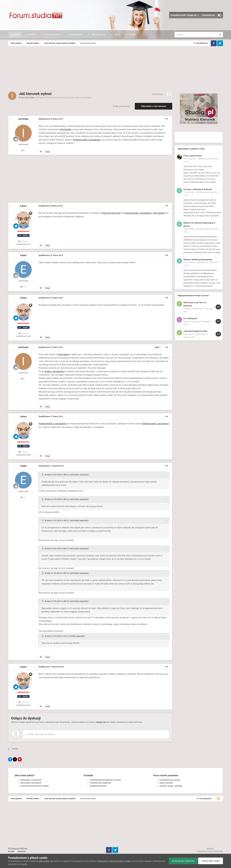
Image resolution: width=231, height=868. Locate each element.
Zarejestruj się (208, 15)
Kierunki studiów (52, 35)
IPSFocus (23, 849)
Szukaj (117, 35)
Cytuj (47, 152)
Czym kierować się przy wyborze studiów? (72, 98)
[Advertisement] (116, 69)
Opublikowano (51, 119)
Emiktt (23, 255)
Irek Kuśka (29, 98)
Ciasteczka (21, 851)
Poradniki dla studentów (100, 783)
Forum (17, 35)
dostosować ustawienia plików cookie (114, 861)
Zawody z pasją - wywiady (171, 786)
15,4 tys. (23, 241)
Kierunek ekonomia (111, 213)
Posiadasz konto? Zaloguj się (185, 15)
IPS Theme (12, 849)
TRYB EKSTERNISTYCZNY (195, 331)
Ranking (132, 35)
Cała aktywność (98, 35)
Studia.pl (32, 35)
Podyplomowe (76, 35)
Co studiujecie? (190, 318)
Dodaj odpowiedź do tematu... (41, 734)
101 (23, 287)
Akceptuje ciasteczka (183, 861)
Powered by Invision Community (210, 851)
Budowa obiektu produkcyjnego (198, 259)
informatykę (66, 129)
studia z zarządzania (54, 371)
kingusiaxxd (189, 334)
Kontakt (11, 851)
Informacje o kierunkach (31, 783)
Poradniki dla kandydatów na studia (105, 780)
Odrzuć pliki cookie (210, 861)
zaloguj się (100, 722)
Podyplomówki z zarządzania (87, 140)
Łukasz (23, 206)
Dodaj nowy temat (121, 106)
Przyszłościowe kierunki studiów (34, 786)
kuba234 (187, 309)
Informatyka (159, 213)
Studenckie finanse (98, 786)
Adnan (192, 192)
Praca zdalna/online (193, 156)
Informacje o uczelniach (31, 780)
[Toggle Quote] (43, 475)
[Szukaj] (189, 35)
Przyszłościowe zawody (170, 780)
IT (64, 136)
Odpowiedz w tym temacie (154, 106)
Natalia (187, 321)
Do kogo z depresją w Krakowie (198, 189)
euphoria (193, 159)
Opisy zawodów (166, 783)
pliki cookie (44, 861)
